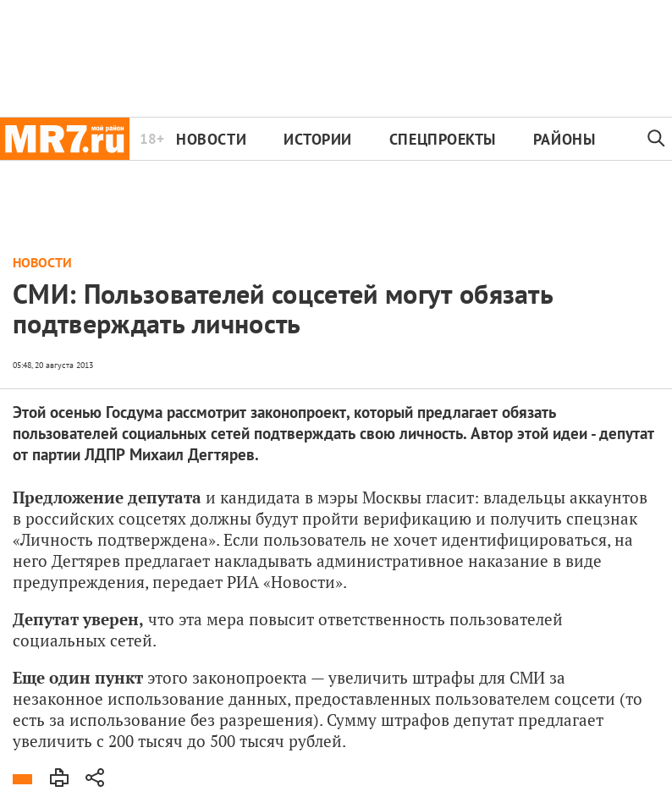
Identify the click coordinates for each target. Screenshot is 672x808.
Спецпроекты (443, 139)
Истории (318, 139)
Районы (564, 139)
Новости (211, 139)
